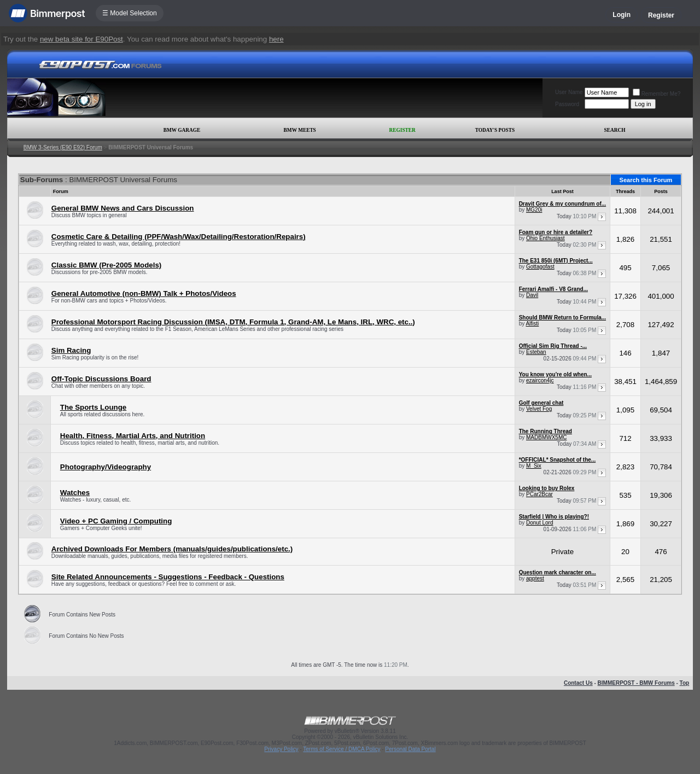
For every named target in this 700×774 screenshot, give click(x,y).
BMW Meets (300, 130)
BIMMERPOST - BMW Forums (636, 683)
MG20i (534, 210)
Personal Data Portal (410, 749)
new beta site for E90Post (81, 39)
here (276, 39)
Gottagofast (540, 267)
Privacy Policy (281, 749)
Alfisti (532, 324)
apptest (535, 578)
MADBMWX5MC (546, 437)
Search (615, 130)
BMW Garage (182, 130)
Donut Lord (539, 523)
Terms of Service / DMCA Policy (342, 749)
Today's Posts (495, 130)
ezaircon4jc (540, 380)
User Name (569, 92)
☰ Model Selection (130, 13)
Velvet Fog (539, 409)
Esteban (536, 352)
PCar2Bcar (539, 494)
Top (685, 683)
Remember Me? (657, 94)
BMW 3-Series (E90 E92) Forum (63, 147)
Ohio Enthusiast (546, 238)
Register (661, 15)
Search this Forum (646, 180)
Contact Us (578, 683)
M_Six (534, 466)
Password (567, 104)
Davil (532, 295)
